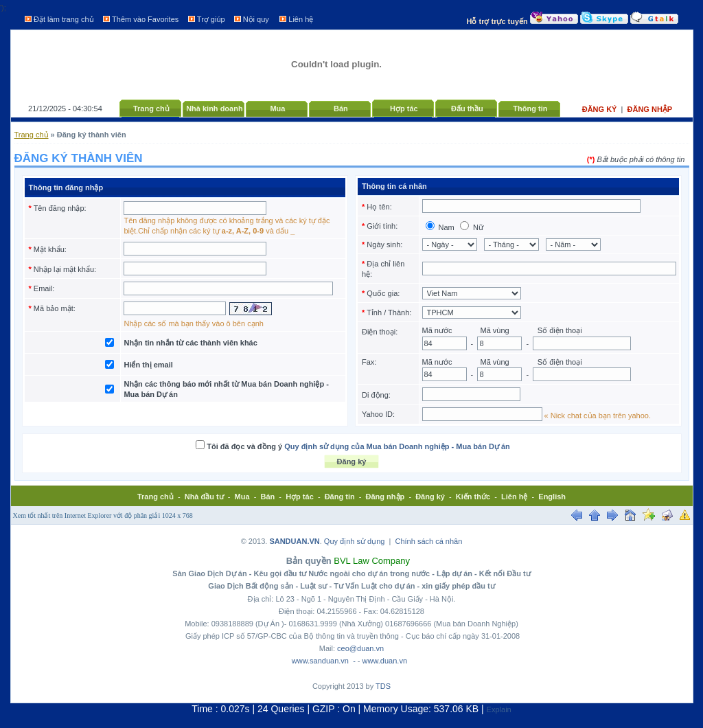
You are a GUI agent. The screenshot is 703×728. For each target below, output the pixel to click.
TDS (383, 686)
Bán (341, 109)
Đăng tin (340, 497)
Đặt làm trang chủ (64, 19)
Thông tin (530, 109)
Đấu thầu (467, 109)
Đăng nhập (650, 109)
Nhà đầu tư (204, 497)
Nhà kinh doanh (215, 109)
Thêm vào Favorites (145, 19)
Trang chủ (151, 109)
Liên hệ (301, 19)
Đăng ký (601, 109)
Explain (499, 709)
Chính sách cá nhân (429, 541)
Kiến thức (473, 497)
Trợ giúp (211, 19)
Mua (277, 109)
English (552, 497)
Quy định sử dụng (355, 541)
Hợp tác (404, 109)
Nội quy (256, 19)
